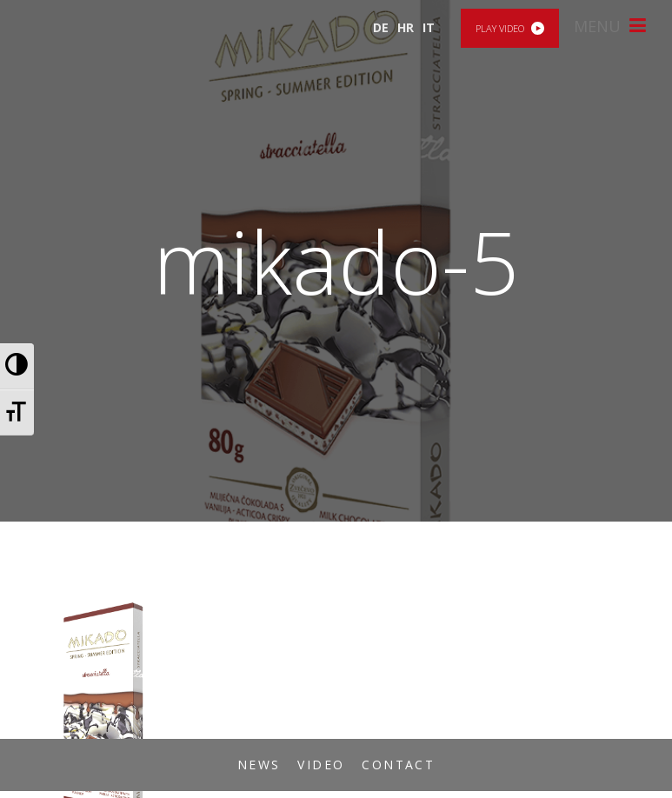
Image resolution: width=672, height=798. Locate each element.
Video (321, 765)
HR (406, 27)
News (259, 765)
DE (381, 27)
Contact (398, 765)
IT (429, 27)
